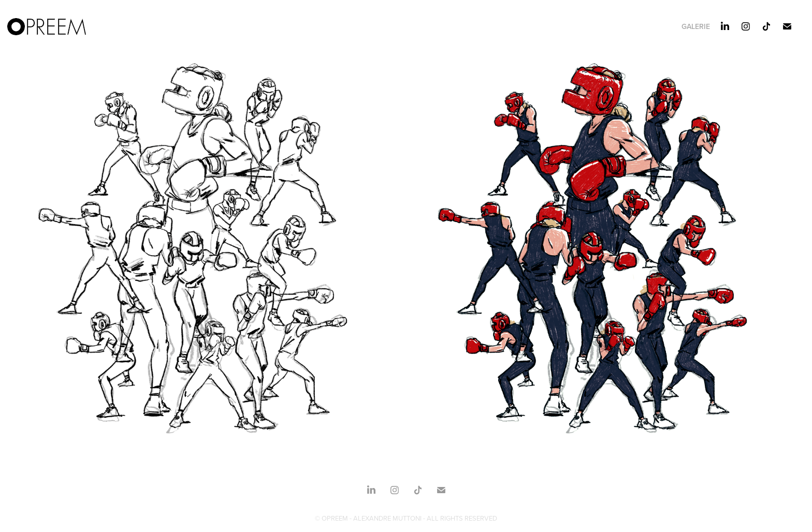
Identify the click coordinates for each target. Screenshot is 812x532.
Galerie (696, 26)
